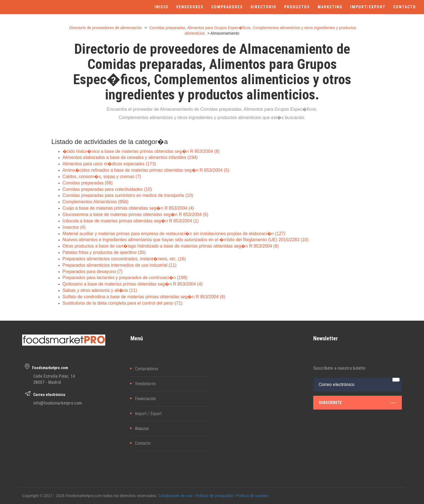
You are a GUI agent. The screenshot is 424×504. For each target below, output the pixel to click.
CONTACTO (405, 7)
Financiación (145, 399)
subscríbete (357, 402)
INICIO (161, 7)
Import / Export (148, 414)
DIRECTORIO (264, 7)
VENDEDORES (190, 7)
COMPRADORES (227, 7)
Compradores (147, 369)
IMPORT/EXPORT (368, 7)
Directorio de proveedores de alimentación (106, 28)
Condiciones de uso (175, 496)
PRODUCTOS (297, 7)
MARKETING (330, 7)
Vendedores (145, 384)
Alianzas (142, 429)
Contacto (143, 443)
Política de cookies (252, 496)
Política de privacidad (214, 496)
